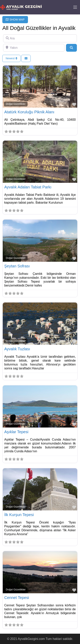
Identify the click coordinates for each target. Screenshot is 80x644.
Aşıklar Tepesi (16, 432)
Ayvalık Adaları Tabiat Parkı (28, 187)
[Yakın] (34, 48)
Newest (11, 58)
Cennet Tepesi (17, 598)
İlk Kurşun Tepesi (19, 515)
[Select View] (26, 58)
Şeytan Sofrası (17, 266)
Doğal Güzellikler (16, 104)
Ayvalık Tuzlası (17, 349)
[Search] (71, 48)
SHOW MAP (15, 20)
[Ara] (40, 38)
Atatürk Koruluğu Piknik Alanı (29, 112)
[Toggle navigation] (75, 7)
